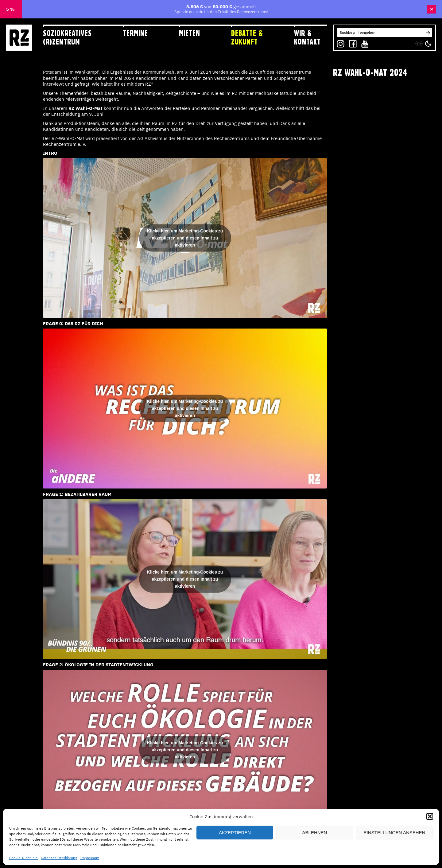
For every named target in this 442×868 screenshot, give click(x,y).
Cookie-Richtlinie (23, 858)
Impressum (90, 858)
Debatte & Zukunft (247, 37)
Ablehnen (315, 833)
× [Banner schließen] (432, 9)
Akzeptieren (235, 833)
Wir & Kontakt (307, 37)
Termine (135, 33)
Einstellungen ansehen (395, 833)
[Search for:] (380, 33)
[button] (430, 816)
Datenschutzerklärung (59, 858)
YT (363, 42)
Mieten (190, 33)
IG (339, 42)
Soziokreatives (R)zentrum (67, 37)
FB (351, 42)
